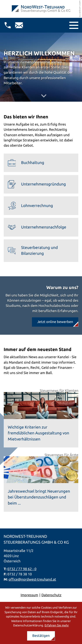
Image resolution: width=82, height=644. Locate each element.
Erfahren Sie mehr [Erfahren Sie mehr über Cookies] (57, 625)
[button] (8, 25)
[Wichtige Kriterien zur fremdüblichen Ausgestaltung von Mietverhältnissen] (41, 420)
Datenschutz (51, 595)
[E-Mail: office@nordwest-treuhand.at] (19, 25)
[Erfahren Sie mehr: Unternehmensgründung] (41, 184)
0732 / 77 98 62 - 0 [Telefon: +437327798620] (22, 569)
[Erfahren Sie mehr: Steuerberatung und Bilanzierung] (41, 251)
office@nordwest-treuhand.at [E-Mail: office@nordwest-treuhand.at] (32, 579)
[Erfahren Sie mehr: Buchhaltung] (41, 163)
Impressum (29, 595)
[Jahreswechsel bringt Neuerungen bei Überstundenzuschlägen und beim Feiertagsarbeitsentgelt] (41, 484)
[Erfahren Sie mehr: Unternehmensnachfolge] (41, 227)
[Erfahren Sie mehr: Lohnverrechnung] (41, 206)
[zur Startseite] (41, 9)
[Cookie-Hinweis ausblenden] (41, 636)
